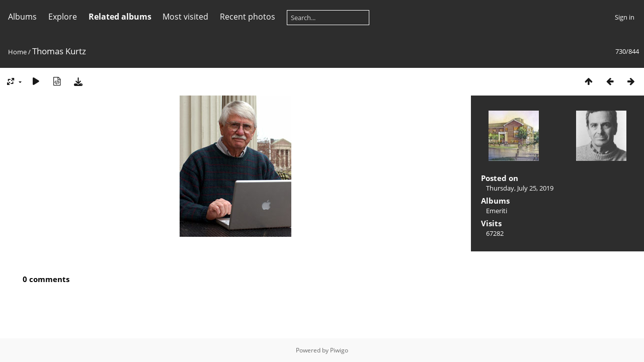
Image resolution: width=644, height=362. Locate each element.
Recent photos (248, 17)
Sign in (625, 17)
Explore (63, 17)
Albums (22, 17)
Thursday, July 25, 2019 (520, 188)
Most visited (185, 17)
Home (17, 52)
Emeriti (497, 211)
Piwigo (339, 350)
